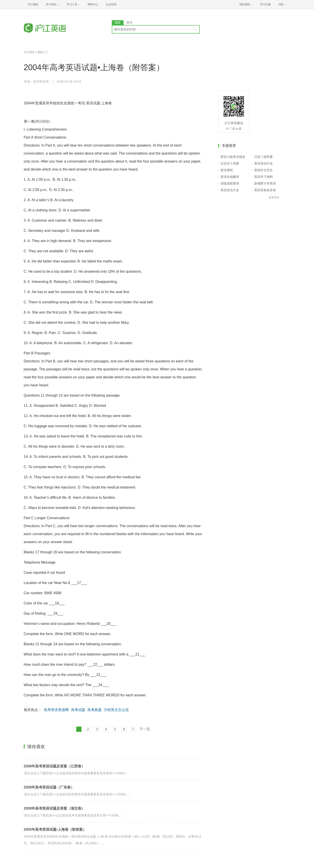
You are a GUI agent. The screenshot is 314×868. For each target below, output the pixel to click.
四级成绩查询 (230, 183)
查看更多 (274, 197)
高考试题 (78, 710)
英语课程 (227, 170)
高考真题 (94, 710)
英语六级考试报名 (233, 157)
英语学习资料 (264, 177)
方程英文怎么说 (116, 710)
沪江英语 (29, 52)
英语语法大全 (230, 190)
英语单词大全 (264, 163)
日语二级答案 (264, 157)
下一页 (145, 729)
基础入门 (43, 52)
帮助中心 (93, 4)
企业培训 (111, 4)
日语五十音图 (230, 163)
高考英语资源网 (56, 710)
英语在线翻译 (230, 177)
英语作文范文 (264, 170)
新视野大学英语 (265, 183)
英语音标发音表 (265, 190)
